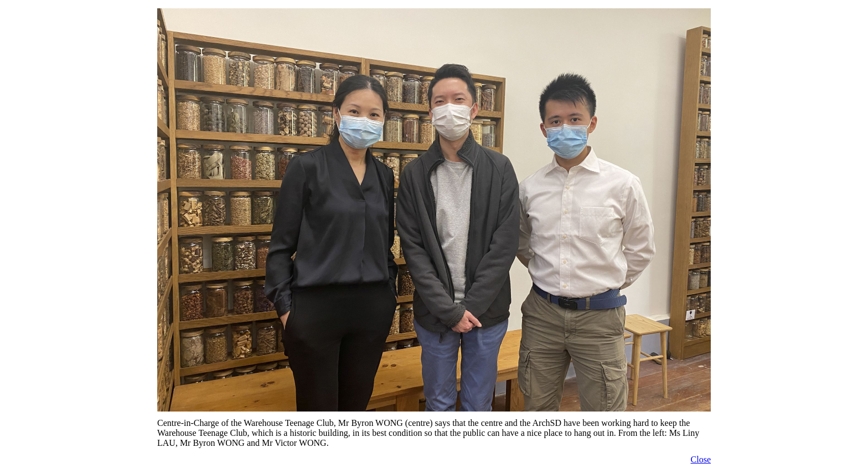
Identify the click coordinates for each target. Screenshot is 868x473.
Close (701, 459)
